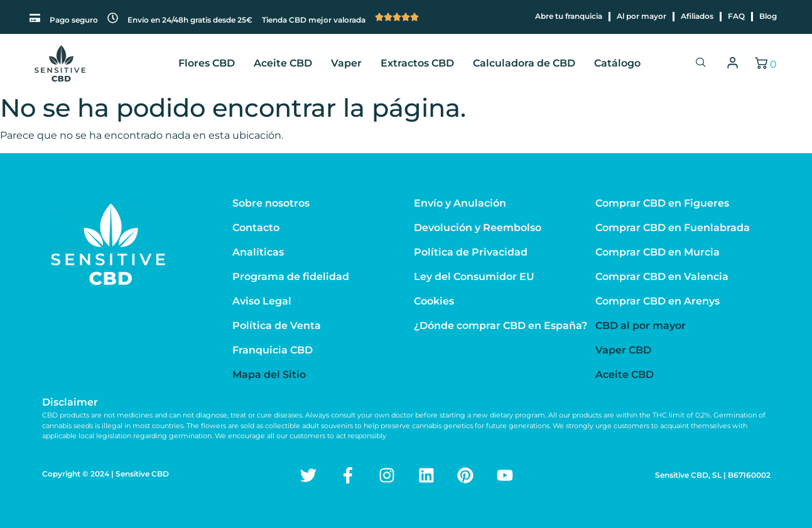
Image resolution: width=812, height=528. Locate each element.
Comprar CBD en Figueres (662, 203)
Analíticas (258, 252)
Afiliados (697, 16)
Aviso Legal (262, 301)
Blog (768, 16)
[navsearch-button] (701, 63)
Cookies (434, 301)
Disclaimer (70, 402)
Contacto (256, 228)
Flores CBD (207, 63)
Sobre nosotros (271, 203)
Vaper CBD (623, 350)
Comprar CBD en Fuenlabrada (673, 228)
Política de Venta (277, 326)
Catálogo (617, 63)
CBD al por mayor (641, 326)
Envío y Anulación (460, 203)
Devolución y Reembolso (478, 228)
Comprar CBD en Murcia (658, 252)
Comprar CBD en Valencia (662, 277)
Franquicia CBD (273, 350)
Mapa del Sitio (269, 374)
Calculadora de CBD (524, 63)
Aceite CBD (283, 63)
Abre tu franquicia (569, 16)
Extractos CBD (417, 63)
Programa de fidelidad (291, 277)
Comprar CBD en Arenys (658, 301)
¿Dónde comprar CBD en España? (501, 326)
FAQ (736, 16)
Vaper (346, 63)
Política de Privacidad (471, 252)
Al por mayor (641, 16)
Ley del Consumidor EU (474, 277)
